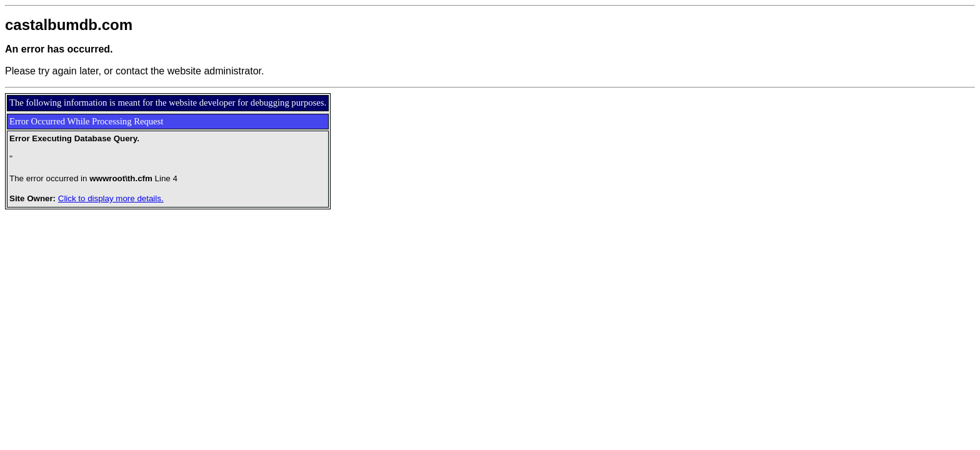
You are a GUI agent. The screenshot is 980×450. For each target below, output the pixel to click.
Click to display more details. (111, 198)
